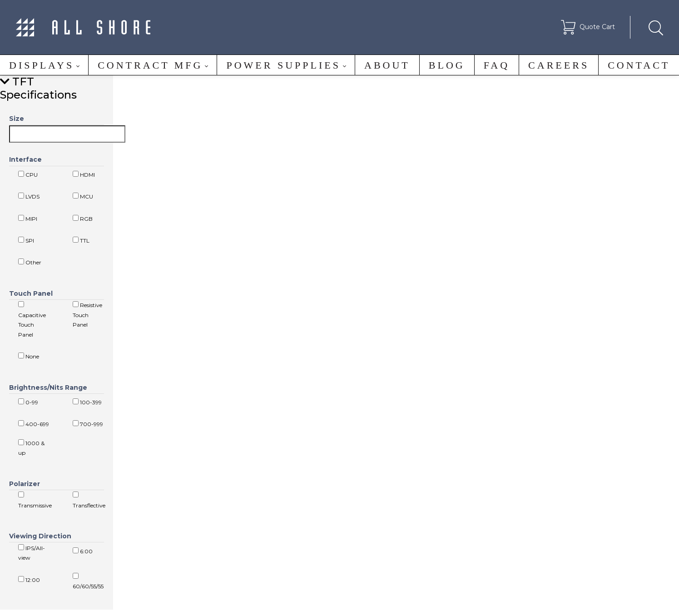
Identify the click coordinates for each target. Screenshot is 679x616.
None (29, 356)
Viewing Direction (40, 536)
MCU (83, 196)
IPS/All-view (32, 553)
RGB (83, 219)
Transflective (89, 500)
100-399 (87, 402)
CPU (28, 174)
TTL (81, 240)
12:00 (29, 580)
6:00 (83, 551)
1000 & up (31, 448)
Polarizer (25, 484)
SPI (26, 240)
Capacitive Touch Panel (32, 320)
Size (17, 119)
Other (30, 262)
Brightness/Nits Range (48, 387)
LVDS (29, 196)
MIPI (28, 219)
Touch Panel (31, 293)
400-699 (34, 424)
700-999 (88, 424)
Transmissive (35, 500)
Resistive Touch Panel (87, 315)
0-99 (28, 402)
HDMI (84, 174)
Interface (25, 159)
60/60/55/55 (88, 581)
